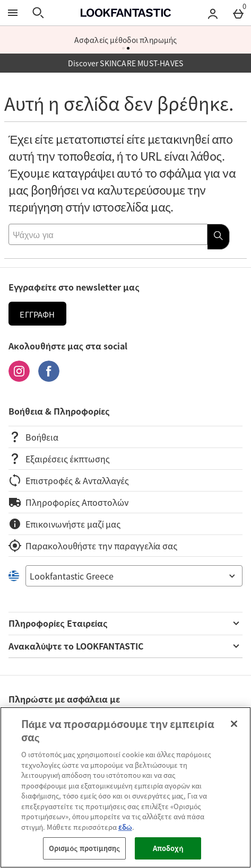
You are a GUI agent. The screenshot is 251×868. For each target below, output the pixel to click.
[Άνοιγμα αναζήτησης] (38, 13)
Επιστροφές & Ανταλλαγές (69, 480)
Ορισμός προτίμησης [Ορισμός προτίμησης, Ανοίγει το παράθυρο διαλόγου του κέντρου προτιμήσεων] (84, 848)
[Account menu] (213, 13)
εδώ (125, 827)
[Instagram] (19, 378)
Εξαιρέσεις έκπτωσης (59, 459)
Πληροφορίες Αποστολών (68, 502)
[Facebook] (49, 378)
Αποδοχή (168, 848)
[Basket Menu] (238, 13)
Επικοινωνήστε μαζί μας (64, 524)
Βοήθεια (33, 437)
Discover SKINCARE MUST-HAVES (126, 63)
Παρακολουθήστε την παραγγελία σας (93, 546)
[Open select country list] (134, 576)
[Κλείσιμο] (234, 724)
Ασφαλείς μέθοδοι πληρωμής (126, 40)
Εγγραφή (37, 314)
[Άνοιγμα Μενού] (13, 13)
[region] (125, 787)
